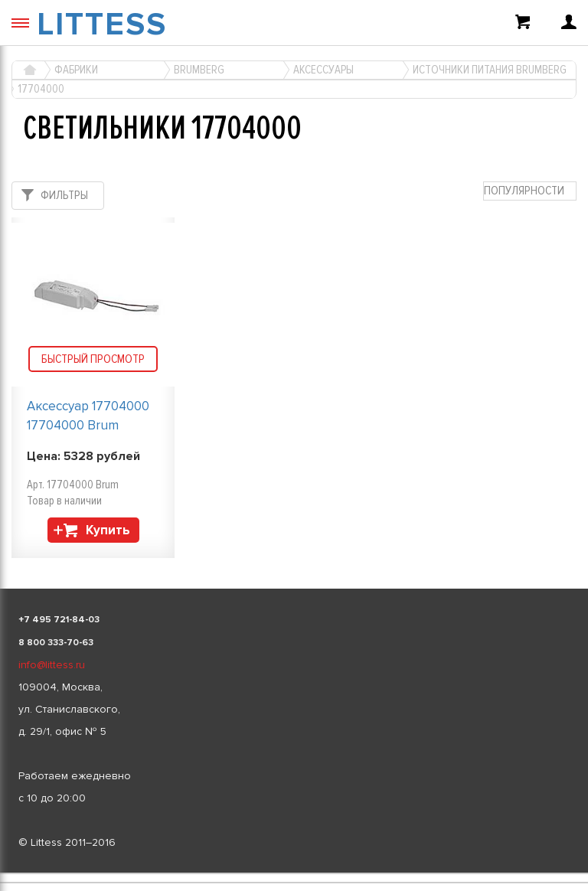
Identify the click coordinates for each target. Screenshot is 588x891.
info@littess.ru (52, 665)
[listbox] (294, 873)
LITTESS (102, 24)
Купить (108, 530)
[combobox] (530, 191)
